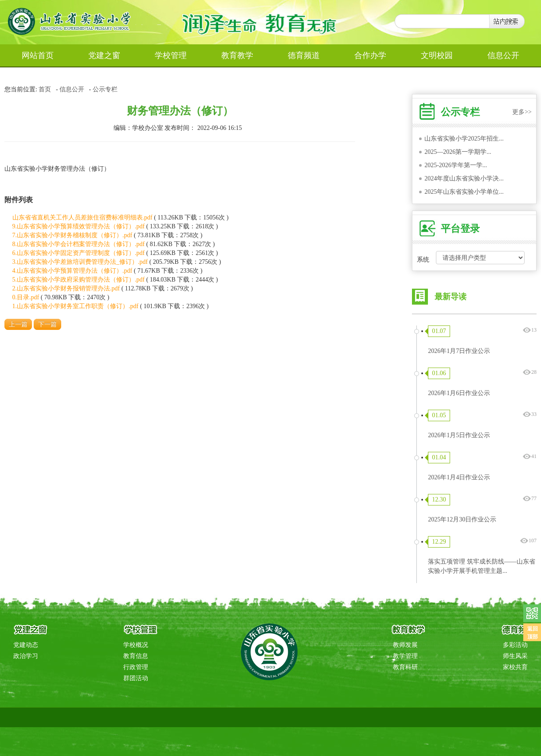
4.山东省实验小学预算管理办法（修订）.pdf (73, 271)
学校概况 (136, 645)
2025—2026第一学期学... (458, 152)
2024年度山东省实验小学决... (464, 178)
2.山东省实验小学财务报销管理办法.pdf (66, 288)
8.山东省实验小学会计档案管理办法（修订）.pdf (79, 244)
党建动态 (26, 645)
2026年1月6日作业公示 (459, 393)
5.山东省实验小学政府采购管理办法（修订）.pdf (79, 280)
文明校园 (437, 55)
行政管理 (136, 667)
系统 (423, 260)
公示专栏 (105, 89)
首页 (45, 89)
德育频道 (304, 55)
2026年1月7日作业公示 (459, 351)
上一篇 (18, 324)
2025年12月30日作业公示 (462, 519)
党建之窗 (104, 55)
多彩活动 (515, 645)
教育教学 (237, 55)
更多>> (522, 112)
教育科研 (405, 667)
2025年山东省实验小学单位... (464, 192)
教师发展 (405, 645)
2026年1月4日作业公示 (459, 477)
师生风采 (515, 656)
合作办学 (370, 55)
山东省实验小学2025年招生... (464, 139)
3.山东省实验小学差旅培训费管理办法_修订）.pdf (80, 262)
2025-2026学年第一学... (456, 165)
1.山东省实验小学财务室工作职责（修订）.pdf (76, 306)
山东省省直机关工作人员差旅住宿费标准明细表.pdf (82, 217)
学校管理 (171, 55)
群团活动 (136, 678)
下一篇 (47, 324)
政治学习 (26, 656)
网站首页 (38, 55)
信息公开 (503, 55)
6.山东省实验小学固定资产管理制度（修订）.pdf (79, 253)
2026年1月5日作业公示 (459, 435)
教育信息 (136, 656)
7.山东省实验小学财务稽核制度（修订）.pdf (73, 235)
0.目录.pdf (26, 297)
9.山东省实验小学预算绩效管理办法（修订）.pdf (79, 226)
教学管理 (405, 656)
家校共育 (515, 667)
